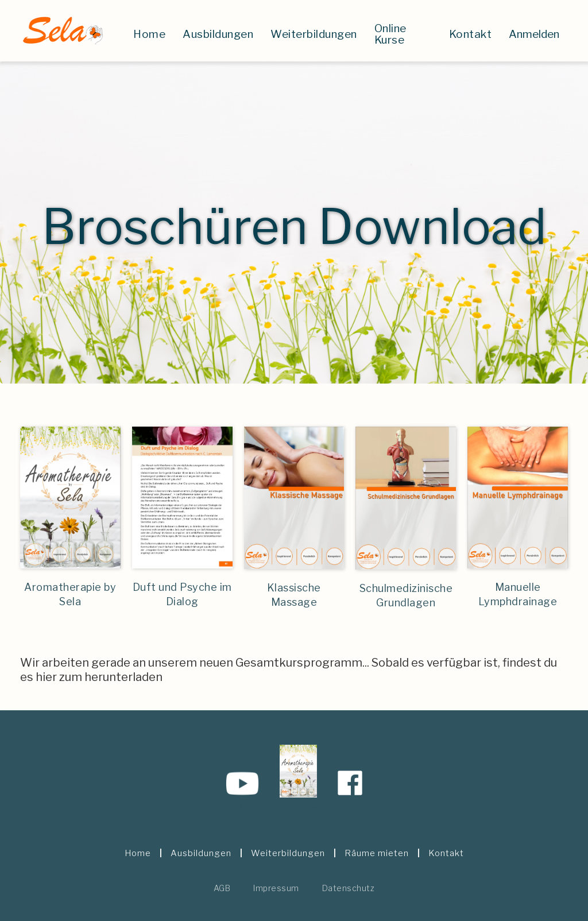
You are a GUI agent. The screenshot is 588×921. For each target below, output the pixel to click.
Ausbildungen (218, 34)
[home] (62, 30)
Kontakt (471, 34)
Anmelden (534, 34)
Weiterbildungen (314, 34)
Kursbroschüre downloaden (294, 806)
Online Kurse (390, 34)
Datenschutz (349, 888)
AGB (222, 888)
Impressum (276, 888)
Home (149, 34)
